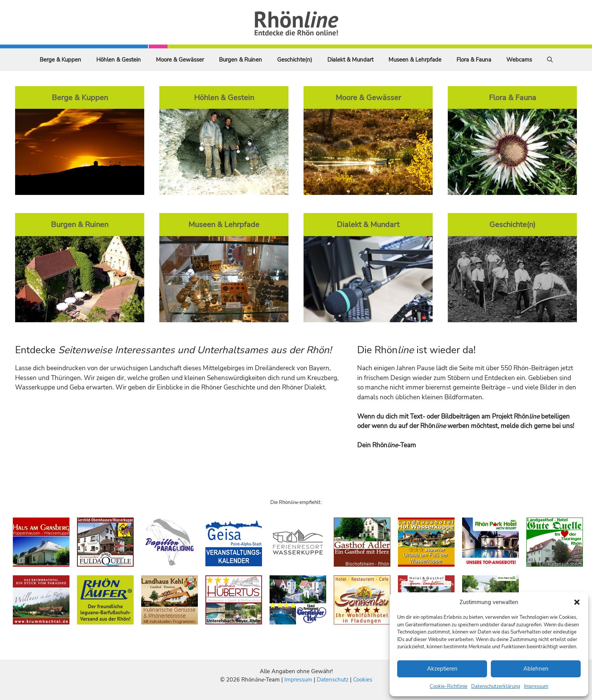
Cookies (363, 680)
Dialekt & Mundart (350, 60)
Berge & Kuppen (60, 60)
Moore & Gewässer (180, 60)
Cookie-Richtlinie (449, 686)
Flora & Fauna (474, 60)
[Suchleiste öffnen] (550, 60)
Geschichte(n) (295, 60)
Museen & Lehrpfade (415, 60)
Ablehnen (536, 669)
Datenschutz (333, 680)
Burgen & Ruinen (240, 60)
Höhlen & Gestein (119, 60)
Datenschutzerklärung (496, 686)
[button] (577, 602)
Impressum (536, 686)
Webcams (519, 60)
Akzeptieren (442, 669)
